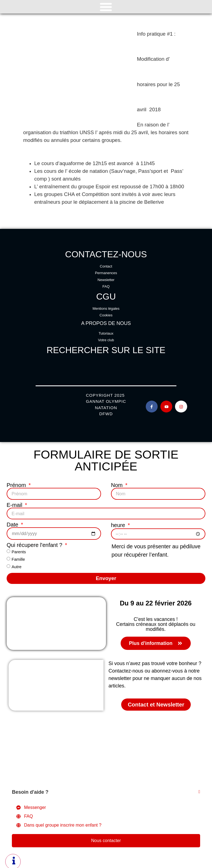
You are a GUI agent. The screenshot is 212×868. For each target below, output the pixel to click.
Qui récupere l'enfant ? (35, 544)
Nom (118, 485)
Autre (17, 565)
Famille (18, 558)
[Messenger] (106, 806)
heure (119, 524)
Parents (19, 550)
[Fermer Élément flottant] (199, 791)
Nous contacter (106, 839)
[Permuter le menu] (106, 7)
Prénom (17, 485)
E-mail (15, 505)
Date (13, 524)
